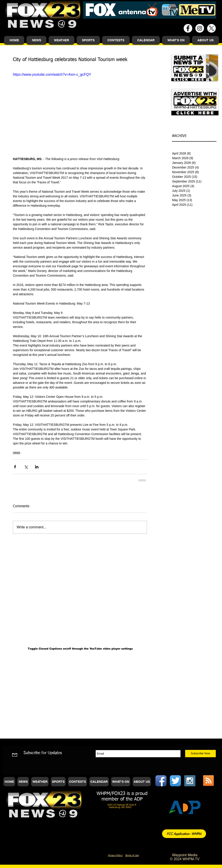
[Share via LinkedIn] (37, 467)
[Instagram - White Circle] (200, 28)
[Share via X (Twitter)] (26, 467)
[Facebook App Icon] (161, 781)
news (17, 452)
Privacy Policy (115, 855)
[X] (211, 28)
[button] (36, 40)
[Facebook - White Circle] (188, 28)
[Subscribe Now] (200, 754)
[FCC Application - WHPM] (184, 834)
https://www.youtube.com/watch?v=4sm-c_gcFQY (52, 74)
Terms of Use (132, 855)
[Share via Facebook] (15, 467)
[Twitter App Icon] (175, 781)
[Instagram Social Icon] (190, 781)
